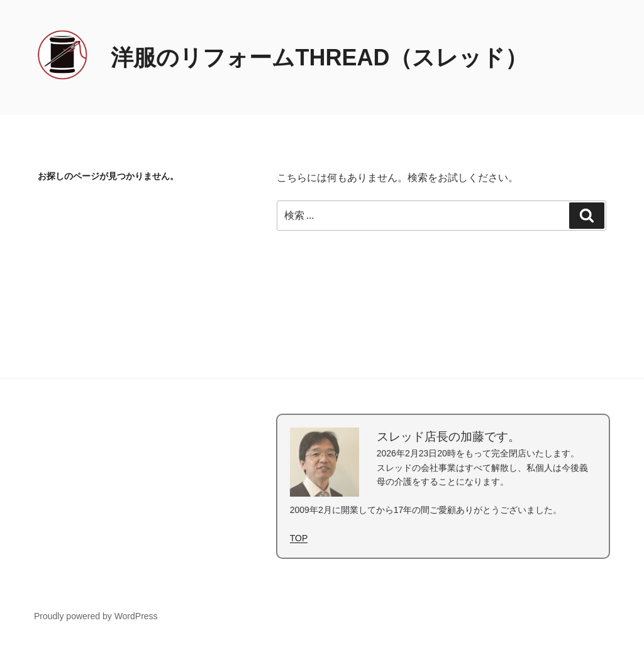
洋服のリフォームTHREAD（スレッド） (319, 58)
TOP (299, 538)
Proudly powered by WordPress (96, 616)
